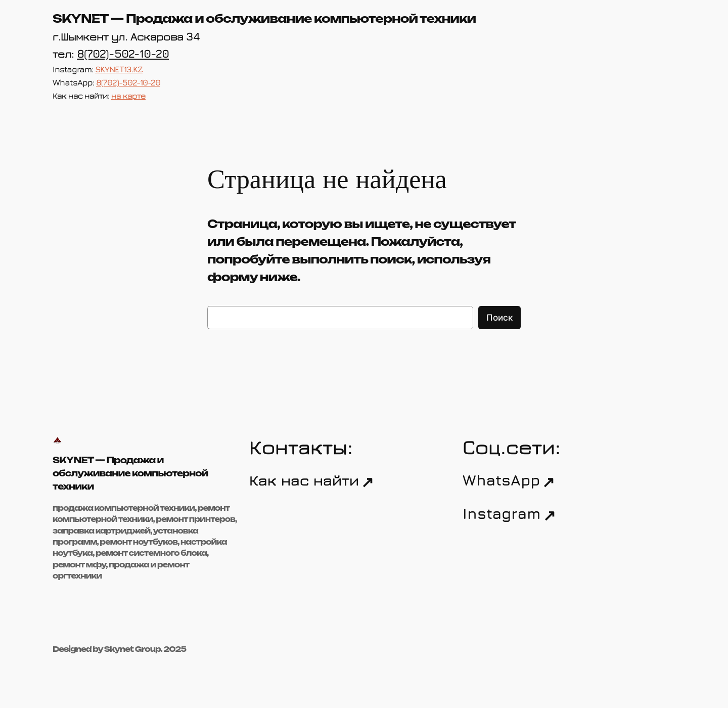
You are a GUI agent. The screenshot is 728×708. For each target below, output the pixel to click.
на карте (128, 96)
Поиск (499, 318)
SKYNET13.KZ (119, 69)
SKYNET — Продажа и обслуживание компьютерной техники (264, 18)
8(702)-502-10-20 (123, 53)
